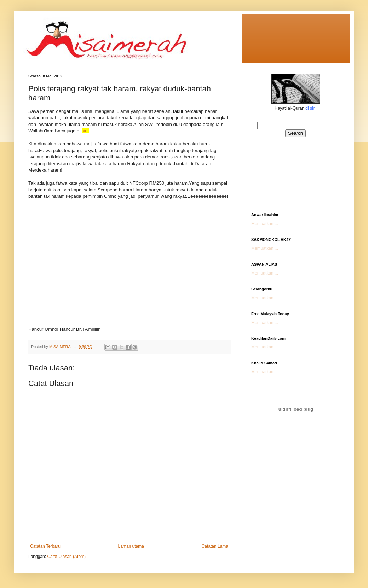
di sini (311, 108)
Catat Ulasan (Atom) (66, 557)
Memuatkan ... (265, 224)
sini (85, 131)
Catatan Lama (215, 546)
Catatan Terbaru (45, 546)
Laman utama (131, 546)
